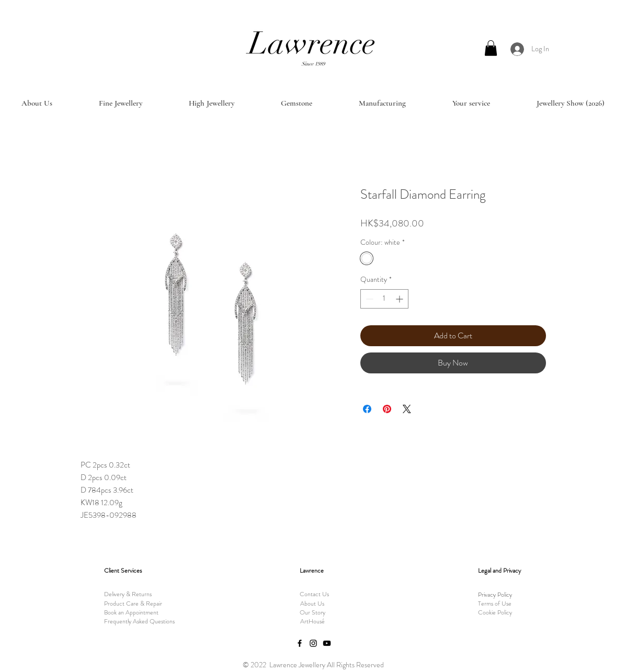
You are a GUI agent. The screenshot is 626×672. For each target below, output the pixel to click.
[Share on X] (407, 409)
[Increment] (400, 299)
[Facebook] (300, 643)
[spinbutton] (384, 299)
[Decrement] (368, 299)
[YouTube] (327, 643)
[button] (491, 48)
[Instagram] (313, 643)
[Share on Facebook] (367, 409)
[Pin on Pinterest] (387, 409)
